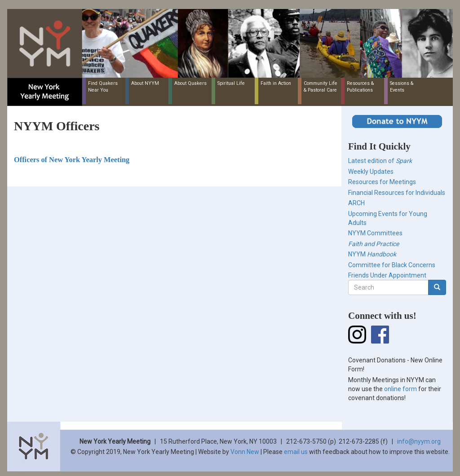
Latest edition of (380, 161)
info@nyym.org (419, 441)
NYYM (372, 254)
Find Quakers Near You (103, 87)
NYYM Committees (375, 233)
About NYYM (145, 83)
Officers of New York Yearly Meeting (72, 160)
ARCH (356, 203)
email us (296, 452)
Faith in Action (276, 83)
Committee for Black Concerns (392, 265)
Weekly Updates (371, 172)
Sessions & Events (402, 87)
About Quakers (190, 83)
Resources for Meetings (382, 182)
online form (400, 389)
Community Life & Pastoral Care (321, 87)
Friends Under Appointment (387, 275)
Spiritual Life (231, 83)
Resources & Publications (360, 87)
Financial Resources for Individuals (397, 193)
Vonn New (245, 452)
